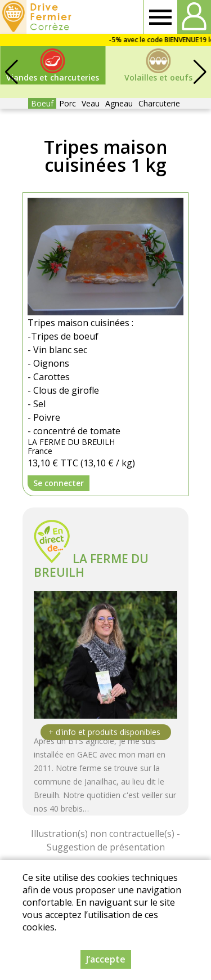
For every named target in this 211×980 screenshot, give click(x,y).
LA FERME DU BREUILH (91, 565)
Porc (68, 103)
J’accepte (106, 959)
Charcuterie (159, 103)
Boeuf (42, 103)
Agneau (119, 103)
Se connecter (59, 483)
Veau (91, 103)
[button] (200, 72)
